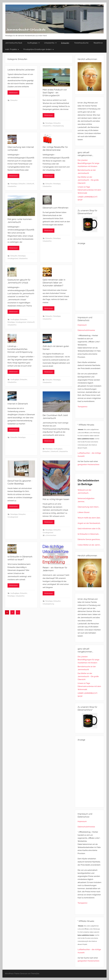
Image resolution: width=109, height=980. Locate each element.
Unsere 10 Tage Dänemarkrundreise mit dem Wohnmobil (89, 190)
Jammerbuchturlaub (14, 43)
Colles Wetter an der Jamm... (89, 545)
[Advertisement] (90, 277)
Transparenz (82, 407)
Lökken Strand (84, 512)
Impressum (82, 325)
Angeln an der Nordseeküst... (89, 523)
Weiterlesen (13, 93)
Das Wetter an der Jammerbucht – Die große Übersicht (88, 180)
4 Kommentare (51, 535)
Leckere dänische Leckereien (21, 70)
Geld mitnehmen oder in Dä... (89, 529)
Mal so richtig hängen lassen (56, 499)
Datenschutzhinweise (86, 330)
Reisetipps (49, 123)
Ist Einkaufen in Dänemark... (89, 534)
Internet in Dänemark (18, 404)
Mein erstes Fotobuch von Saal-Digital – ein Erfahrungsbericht (55, 93)
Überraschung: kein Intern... (89, 507)
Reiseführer (98, 43)
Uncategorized (13, 258)
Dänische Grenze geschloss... (89, 539)
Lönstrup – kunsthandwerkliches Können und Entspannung (20, 349)
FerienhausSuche (81, 43)
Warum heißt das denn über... (89, 518)
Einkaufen (65, 43)
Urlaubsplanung (58, 126)
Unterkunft (30, 184)
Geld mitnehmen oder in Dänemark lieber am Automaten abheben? (54, 283)
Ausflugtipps (34, 43)
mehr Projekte (12, 49)
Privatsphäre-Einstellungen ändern (39, 49)
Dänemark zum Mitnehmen (56, 208)
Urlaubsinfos (50, 43)
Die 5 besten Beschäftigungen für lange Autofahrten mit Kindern (88, 163)
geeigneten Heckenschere (88, 464)
